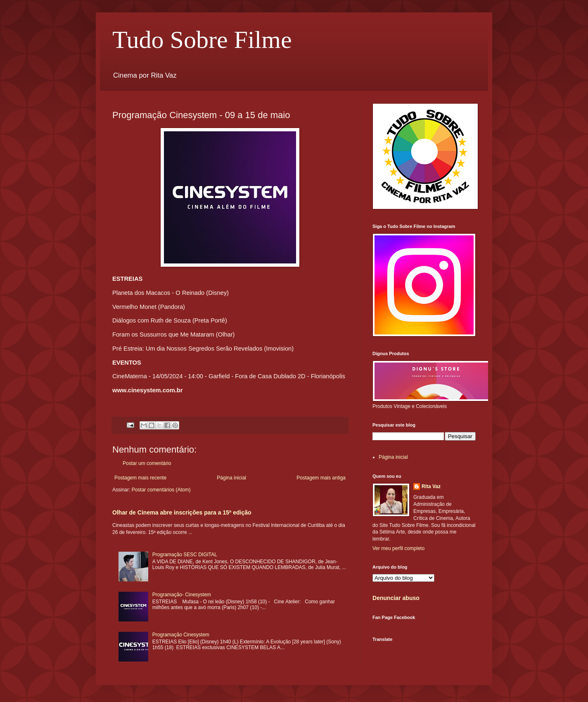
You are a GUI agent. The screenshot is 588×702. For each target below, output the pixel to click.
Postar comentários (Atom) (161, 490)
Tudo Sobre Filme (202, 40)
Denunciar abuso (396, 598)
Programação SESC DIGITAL (185, 555)
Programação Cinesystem (181, 635)
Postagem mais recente (140, 478)
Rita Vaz (431, 486)
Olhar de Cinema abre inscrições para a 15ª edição (182, 512)
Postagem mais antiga (321, 478)
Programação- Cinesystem (182, 595)
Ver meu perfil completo (398, 548)
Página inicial (231, 478)
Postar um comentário (147, 463)
